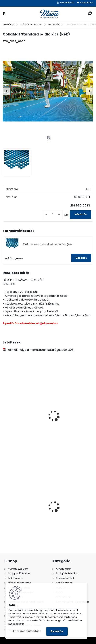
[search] (90, 14)
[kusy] (53, 215)
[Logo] (48, 14)
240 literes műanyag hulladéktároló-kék (67, 508)
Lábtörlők (54, 24)
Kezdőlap (8, 24)
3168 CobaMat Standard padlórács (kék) (48, 245)
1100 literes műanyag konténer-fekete (20, 508)
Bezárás (57, 631)
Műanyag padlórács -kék (23, 417)
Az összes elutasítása (27, 631)
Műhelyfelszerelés (31, 24)
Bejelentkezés (67, 3)
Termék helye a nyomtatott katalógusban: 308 (38, 350)
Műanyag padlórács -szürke (68, 419)
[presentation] (6, 91)
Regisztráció (87, 3)
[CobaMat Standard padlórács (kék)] (48, 91)
